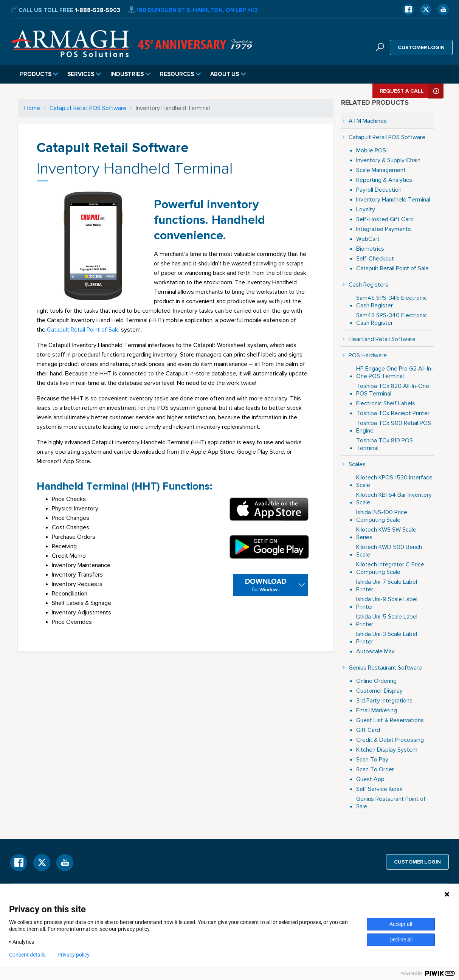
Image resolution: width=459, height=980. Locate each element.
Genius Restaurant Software (385, 668)
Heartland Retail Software (382, 339)
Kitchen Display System (387, 750)
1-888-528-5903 (98, 10)
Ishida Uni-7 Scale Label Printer (387, 585)
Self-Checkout (375, 258)
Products (39, 74)
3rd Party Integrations (384, 700)
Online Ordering (376, 681)
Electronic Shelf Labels (386, 403)
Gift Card (368, 730)
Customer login (421, 47)
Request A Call (412, 91)
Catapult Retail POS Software (88, 108)
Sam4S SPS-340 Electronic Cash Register (392, 319)
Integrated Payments (384, 229)
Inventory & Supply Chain (388, 160)
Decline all (401, 940)
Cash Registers (368, 285)
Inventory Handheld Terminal (393, 199)
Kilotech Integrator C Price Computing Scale (390, 568)
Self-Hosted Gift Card (385, 219)
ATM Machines (368, 121)
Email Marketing (377, 710)
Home (32, 108)
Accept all (401, 924)
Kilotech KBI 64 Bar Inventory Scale (394, 499)
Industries (131, 74)
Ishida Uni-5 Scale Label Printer (387, 620)
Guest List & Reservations (390, 720)
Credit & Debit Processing (390, 740)
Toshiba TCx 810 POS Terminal (385, 444)
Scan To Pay (372, 759)
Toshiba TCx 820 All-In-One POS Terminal (393, 390)
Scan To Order (375, 769)
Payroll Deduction (379, 190)
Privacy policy (74, 955)
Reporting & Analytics (384, 180)
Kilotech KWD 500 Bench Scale (389, 551)
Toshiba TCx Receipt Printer (393, 413)
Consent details (27, 955)
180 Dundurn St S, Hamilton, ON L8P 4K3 (193, 10)
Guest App (370, 779)
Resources (181, 74)
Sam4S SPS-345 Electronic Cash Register (392, 302)
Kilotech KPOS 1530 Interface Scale (394, 481)
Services (84, 74)
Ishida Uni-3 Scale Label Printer (387, 638)
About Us (228, 74)
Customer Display (379, 691)
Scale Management (381, 170)
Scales (357, 464)
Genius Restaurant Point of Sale (391, 802)
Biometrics (370, 249)
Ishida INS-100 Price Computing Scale (382, 516)
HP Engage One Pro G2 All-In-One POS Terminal (395, 372)
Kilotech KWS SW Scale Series (386, 533)
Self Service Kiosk (379, 789)
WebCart (368, 239)
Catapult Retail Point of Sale (83, 330)
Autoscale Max (375, 651)
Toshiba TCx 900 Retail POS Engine (394, 427)
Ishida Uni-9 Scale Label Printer (387, 603)
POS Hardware (368, 355)
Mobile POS (371, 150)
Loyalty (366, 209)
